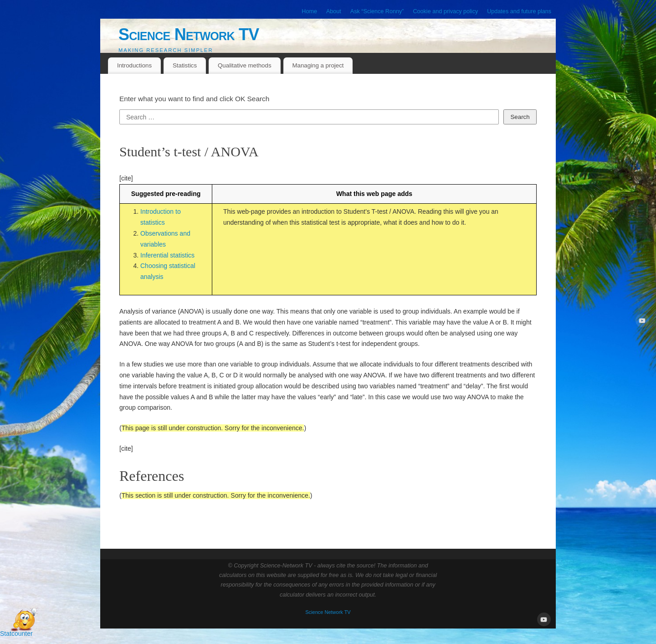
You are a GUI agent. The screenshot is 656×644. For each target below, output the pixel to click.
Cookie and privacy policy (445, 11)
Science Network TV (189, 34)
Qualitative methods (245, 65)
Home (309, 11)
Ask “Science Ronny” (377, 11)
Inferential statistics (167, 255)
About (334, 11)
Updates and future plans (519, 11)
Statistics (185, 65)
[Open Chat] (24, 620)
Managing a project (318, 65)
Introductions (134, 65)
